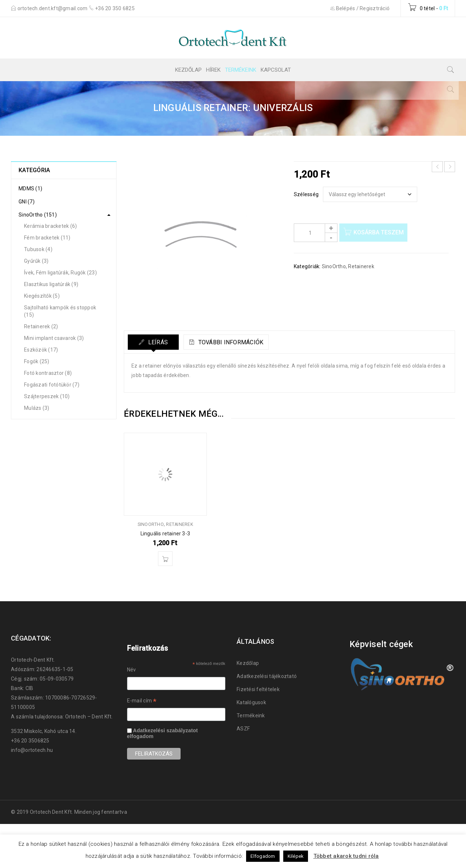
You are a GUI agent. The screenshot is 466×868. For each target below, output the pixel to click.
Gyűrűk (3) (36, 261)
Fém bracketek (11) (47, 238)
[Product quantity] (316, 233)
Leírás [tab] (157, 342)
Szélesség (306, 194)
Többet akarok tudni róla (346, 856)
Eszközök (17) (41, 350)
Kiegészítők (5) (42, 296)
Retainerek (361, 266)
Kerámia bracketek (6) (50, 226)
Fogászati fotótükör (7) (52, 385)
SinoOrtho (334, 266)
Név (132, 670)
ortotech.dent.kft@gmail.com (53, 8)
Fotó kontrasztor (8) (48, 373)
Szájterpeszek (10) (47, 396)
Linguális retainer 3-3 (165, 534)
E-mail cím (142, 702)
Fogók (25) (37, 361)
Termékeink (251, 716)
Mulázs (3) (37, 408)
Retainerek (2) (41, 326)
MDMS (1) (30, 189)
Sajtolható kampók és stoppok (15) (60, 311)
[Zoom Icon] (203, 241)
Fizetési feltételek (258, 689)
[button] (165, 559)
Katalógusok (251, 702)
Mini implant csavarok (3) (54, 338)
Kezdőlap (248, 663)
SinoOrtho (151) (38, 215)
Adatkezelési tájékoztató (267, 676)
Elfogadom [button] (263, 856)
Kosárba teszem (380, 232)
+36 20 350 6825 (115, 8)
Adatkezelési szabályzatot (165, 730)
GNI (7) (27, 202)
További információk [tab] (237, 342)
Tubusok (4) (38, 249)
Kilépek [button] (296, 856)
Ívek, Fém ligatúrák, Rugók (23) (60, 273)
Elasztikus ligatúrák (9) (51, 284)
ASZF (243, 729)
